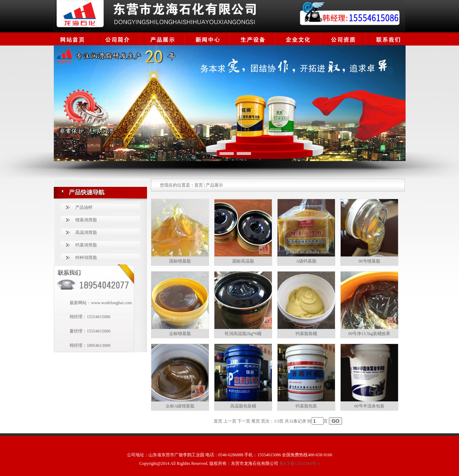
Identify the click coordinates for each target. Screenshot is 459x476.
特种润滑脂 (86, 258)
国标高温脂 (243, 261)
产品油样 (84, 207)
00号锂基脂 (369, 261)
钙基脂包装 (306, 406)
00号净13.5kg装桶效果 (369, 334)
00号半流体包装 (369, 406)
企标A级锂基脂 (180, 406)
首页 (199, 185)
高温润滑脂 (86, 232)
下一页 (244, 421)
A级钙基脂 (306, 261)
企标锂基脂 (180, 334)
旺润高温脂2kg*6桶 (243, 334)
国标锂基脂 (180, 261)
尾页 (256, 421)
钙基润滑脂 (86, 245)
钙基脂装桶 (306, 334)
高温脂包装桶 (243, 406)
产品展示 (214, 185)
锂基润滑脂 (86, 220)
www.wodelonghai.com (112, 303)
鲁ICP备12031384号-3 (300, 463)
